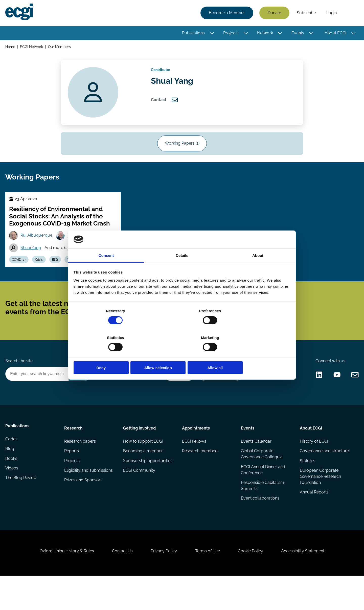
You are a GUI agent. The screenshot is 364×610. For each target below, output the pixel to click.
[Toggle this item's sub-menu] (211, 34)
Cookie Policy (254, 583)
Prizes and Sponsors (84, 506)
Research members (200, 475)
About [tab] (258, 270)
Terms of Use (209, 583)
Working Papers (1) (182, 149)
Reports (72, 475)
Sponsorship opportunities (148, 485)
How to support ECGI (143, 465)
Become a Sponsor (219, 396)
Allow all (255, 354)
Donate (274, 13)
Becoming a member (143, 475)
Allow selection (182, 354)
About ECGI (335, 33)
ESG (59, 272)
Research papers (81, 465)
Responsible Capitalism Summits (262, 511)
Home (11, 48)
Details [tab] (182, 270)
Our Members (60, 48)
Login (331, 13)
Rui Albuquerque (38, 247)
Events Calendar (256, 465)
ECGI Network (32, 48)
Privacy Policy (163, 583)
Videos (13, 496)
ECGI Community (139, 496)
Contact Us (119, 583)
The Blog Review (22, 506)
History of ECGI (313, 465)
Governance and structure (324, 475)
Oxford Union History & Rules (61, 583)
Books (12, 485)
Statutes (307, 485)
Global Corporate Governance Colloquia (261, 478)
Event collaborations (260, 524)
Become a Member (226, 13)
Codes (12, 465)
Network (264, 33)
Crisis (41, 272)
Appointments (196, 451)
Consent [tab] (106, 270)
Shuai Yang (32, 259)
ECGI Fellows (194, 465)
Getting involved (140, 451)
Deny (109, 354)
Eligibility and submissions (89, 496)
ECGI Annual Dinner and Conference (263, 495)
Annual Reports (314, 518)
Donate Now (177, 396)
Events (297, 33)
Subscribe (305, 13)
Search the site (20, 383)
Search (350, 13)
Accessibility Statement (308, 583)
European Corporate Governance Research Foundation (320, 502)
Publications (193, 33)
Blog (10, 475)
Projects (230, 33)
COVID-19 (20, 272)
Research (74, 451)
